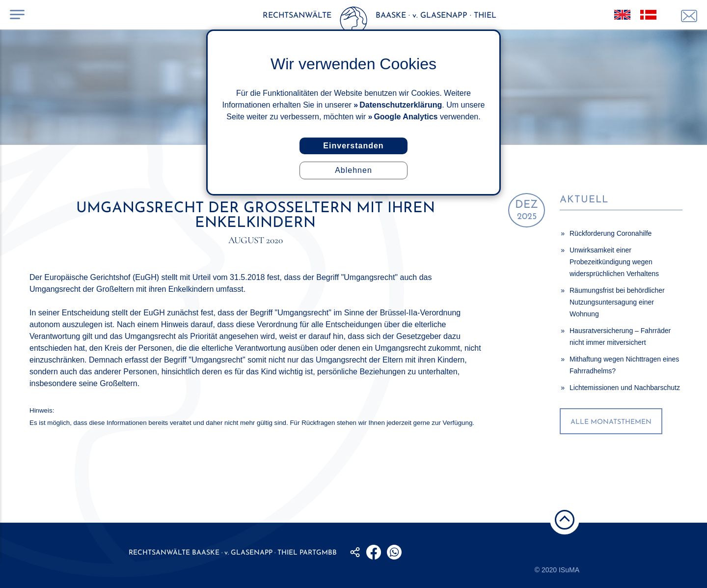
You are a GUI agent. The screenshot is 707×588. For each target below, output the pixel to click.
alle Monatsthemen (611, 422)
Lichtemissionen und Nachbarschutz (625, 388)
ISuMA (569, 570)
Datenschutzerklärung (401, 105)
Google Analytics (406, 117)
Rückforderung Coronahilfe (611, 233)
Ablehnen (353, 170)
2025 (527, 210)
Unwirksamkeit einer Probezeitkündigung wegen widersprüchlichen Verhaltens (614, 262)
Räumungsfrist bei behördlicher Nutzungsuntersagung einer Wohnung (617, 302)
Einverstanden (353, 146)
